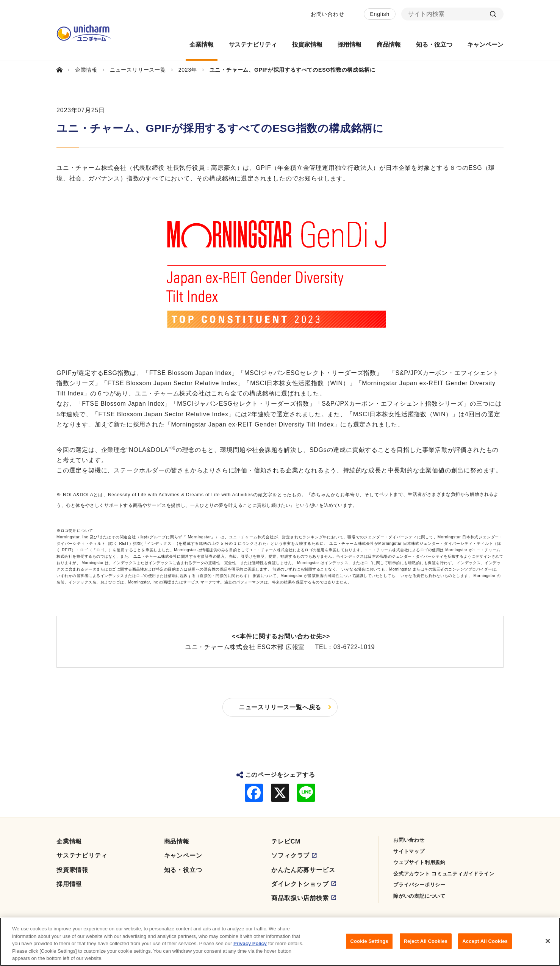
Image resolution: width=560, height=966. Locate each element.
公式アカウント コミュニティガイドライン (444, 874)
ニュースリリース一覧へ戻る (280, 707)
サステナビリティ (82, 855)
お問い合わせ (328, 14)
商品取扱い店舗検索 (300, 898)
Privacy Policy (250, 947)
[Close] (548, 944)
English (380, 14)
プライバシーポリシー (419, 885)
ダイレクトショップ (300, 884)
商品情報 (177, 841)
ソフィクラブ (290, 855)
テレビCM (286, 841)
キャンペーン (183, 855)
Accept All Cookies (485, 945)
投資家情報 (72, 870)
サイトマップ (409, 851)
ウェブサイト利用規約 (419, 862)
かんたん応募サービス (303, 870)
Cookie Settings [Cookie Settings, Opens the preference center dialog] (369, 945)
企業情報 (69, 841)
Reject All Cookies (426, 945)
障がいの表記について (419, 896)
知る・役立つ (183, 870)
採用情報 (69, 884)
